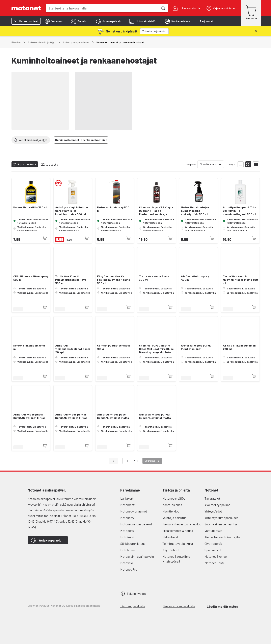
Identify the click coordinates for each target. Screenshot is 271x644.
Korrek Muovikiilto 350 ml (30, 207)
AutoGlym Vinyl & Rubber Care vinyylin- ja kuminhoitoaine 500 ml (72, 211)
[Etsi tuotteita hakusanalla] (163, 8)
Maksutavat (170, 537)
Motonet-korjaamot (134, 511)
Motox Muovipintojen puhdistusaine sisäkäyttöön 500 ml (195, 211)
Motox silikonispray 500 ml (113, 209)
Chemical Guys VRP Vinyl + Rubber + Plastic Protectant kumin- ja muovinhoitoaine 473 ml (156, 211)
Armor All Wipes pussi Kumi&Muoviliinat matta (113, 416)
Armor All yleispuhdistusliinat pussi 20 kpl (73, 349)
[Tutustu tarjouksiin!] (154, 31)
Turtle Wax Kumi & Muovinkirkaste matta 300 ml (240, 280)
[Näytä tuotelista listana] (256, 164)
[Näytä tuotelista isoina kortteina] (241, 164)
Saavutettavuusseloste (179, 606)
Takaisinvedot (136, 593)
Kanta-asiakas (172, 505)
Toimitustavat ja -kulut (178, 543)
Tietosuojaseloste (133, 606)
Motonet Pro (129, 569)
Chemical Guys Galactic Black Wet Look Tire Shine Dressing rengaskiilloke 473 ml (156, 349)
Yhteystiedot (213, 511)
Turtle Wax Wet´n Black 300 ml (154, 278)
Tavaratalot (212, 498)
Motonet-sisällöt (174, 498)
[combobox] (102, 8)
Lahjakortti (128, 498)
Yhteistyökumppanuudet (221, 518)
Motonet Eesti (214, 563)
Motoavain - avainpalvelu (137, 556)
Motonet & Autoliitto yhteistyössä (176, 559)
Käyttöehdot (171, 550)
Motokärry (127, 518)
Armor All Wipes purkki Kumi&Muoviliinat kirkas (71, 416)
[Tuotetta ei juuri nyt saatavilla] (45, 238)
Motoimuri (127, 537)
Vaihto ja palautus (174, 518)
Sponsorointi (213, 550)
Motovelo (127, 563)
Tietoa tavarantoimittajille (222, 537)
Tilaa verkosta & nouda (178, 531)
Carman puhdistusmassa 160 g (114, 347)
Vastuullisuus (213, 531)
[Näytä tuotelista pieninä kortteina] (248, 164)
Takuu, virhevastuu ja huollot (182, 524)
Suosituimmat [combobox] (209, 164)
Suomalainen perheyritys (221, 524)
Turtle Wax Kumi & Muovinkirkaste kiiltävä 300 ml (71, 280)
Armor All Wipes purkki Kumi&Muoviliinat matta (155, 416)
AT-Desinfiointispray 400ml (195, 278)
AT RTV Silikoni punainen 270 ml (239, 347)
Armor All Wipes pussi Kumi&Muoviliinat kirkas (29, 416)
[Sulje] (256, 31)
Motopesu (127, 531)
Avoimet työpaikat (217, 505)
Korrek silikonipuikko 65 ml (29, 347)
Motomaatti (128, 505)
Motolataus (128, 550)
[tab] (54, 21)
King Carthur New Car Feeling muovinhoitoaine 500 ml (114, 280)
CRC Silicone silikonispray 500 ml (31, 278)
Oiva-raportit (213, 543)
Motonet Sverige (216, 556)
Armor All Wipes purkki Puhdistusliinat (196, 347)
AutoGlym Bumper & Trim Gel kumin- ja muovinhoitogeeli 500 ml (239, 211)
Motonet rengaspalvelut (136, 524)
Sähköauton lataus (133, 543)
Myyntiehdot (171, 511)
